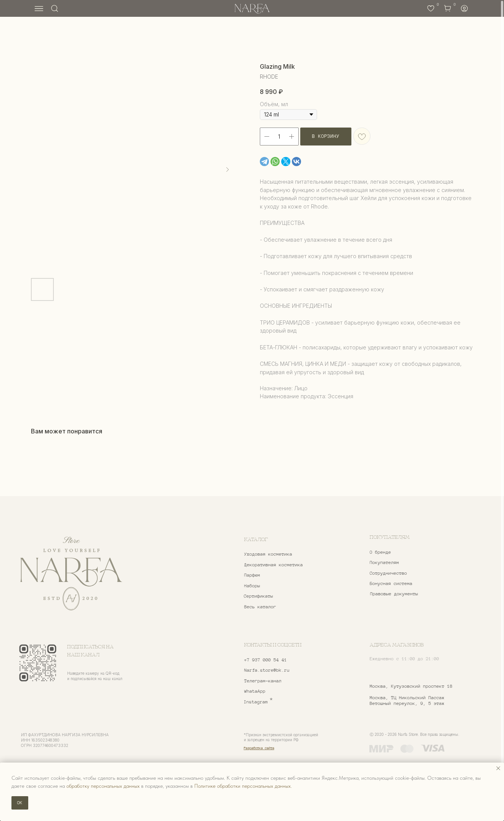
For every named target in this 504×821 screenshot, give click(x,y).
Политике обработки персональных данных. (243, 786)
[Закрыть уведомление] (498, 768)
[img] (71, 574)
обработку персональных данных (103, 786)
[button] (409, 573)
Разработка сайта (259, 748)
